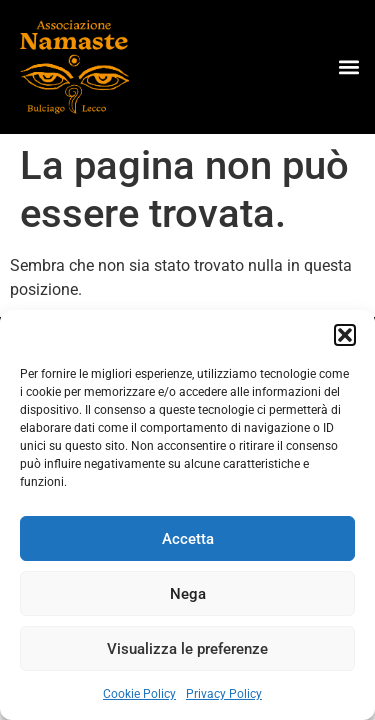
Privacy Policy (224, 694)
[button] (345, 335)
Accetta (188, 539)
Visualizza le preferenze (187, 649)
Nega (188, 594)
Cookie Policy (139, 694)
